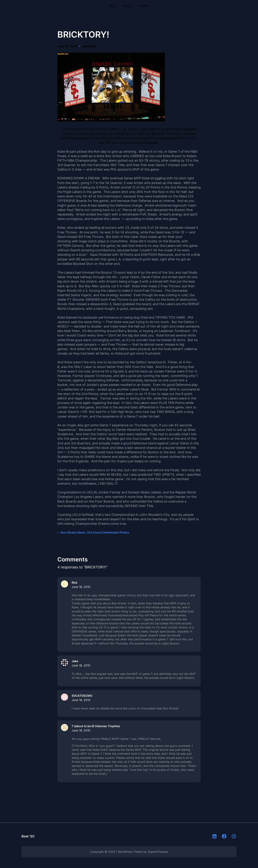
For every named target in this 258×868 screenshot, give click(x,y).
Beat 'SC (28, 836)
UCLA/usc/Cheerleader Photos (108, 532)
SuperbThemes (158, 852)
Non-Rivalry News (73, 532)
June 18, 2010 (81, 587)
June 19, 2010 (81, 730)
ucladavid (89, 46)
